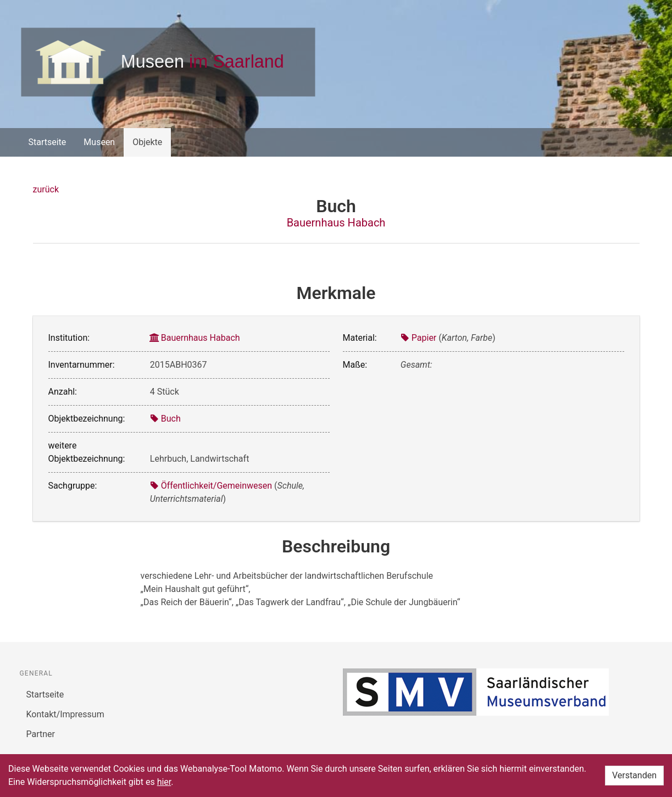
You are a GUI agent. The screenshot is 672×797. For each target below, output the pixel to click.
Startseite (48, 142)
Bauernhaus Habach (336, 223)
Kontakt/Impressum (65, 714)
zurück (46, 189)
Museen (99, 142)
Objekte (147, 142)
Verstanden (634, 775)
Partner (41, 734)
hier (164, 782)
